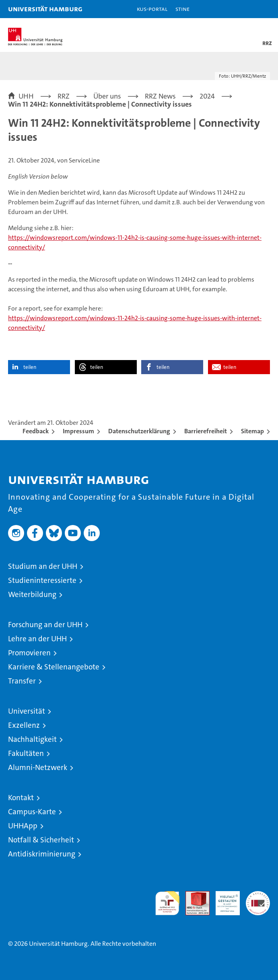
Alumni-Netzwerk (38, 767)
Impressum (78, 431)
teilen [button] (30, 367)
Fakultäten (26, 753)
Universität (27, 711)
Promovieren (29, 653)
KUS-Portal (152, 9)
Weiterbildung (32, 594)
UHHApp (23, 826)
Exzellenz (24, 725)
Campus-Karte (32, 812)
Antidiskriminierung (42, 854)
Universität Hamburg (45, 9)
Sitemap (252, 431)
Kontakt (21, 798)
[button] (247, 9)
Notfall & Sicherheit (41, 840)
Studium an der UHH (43, 566)
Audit (193, 895)
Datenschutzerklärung (139, 431)
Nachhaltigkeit (32, 739)
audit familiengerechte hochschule (167, 903)
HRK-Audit (223, 900)
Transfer (22, 681)
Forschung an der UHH (45, 625)
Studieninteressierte (42, 580)
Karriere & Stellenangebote (54, 667)
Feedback (36, 431)
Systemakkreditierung (258, 895)
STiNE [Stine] (182, 9)
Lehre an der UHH (37, 639)
